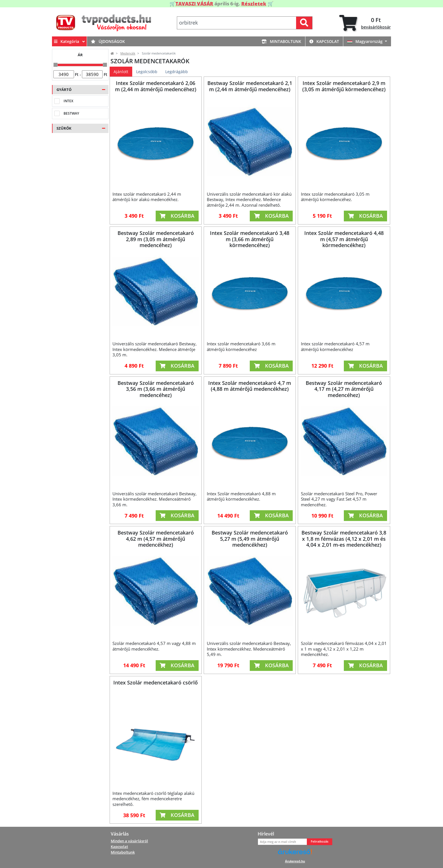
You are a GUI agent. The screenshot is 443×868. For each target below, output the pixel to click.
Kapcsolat (324, 41)
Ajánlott (121, 72)
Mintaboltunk (281, 41)
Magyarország (365, 41)
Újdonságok (108, 41)
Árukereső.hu (295, 861)
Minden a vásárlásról (129, 841)
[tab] (365, 23)
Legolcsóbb (147, 72)
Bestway (71, 113)
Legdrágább (177, 72)
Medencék (128, 53)
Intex (68, 101)
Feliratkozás (320, 841)
